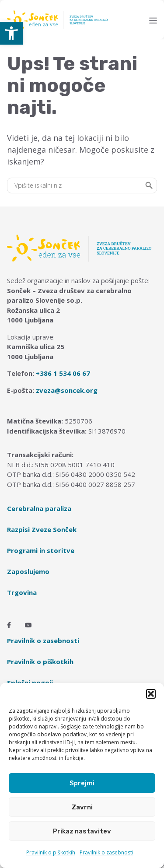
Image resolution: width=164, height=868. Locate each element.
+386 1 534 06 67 (63, 373)
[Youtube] (28, 625)
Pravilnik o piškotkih (51, 852)
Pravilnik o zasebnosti (106, 852)
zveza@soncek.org (67, 390)
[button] (11, 33)
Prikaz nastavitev (82, 831)
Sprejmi (82, 783)
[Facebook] (9, 625)
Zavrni (82, 807)
